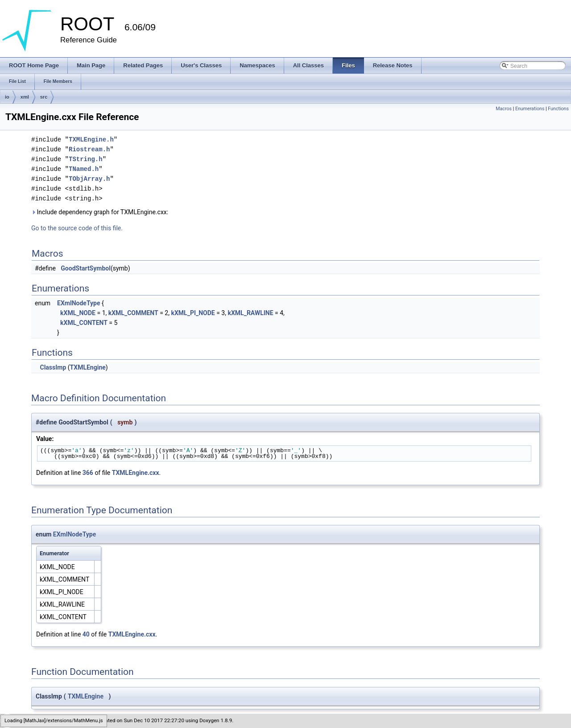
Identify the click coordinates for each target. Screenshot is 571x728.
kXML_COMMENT (133, 313)
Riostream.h (89, 149)
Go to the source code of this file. (77, 228)
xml (25, 97)
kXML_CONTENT (84, 323)
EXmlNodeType (79, 303)
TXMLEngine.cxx (136, 473)
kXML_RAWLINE (250, 313)
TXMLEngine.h (91, 139)
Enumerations (530, 109)
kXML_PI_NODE (193, 313)
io (7, 97)
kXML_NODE (78, 313)
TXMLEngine (88, 367)
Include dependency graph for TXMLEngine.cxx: (100, 212)
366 (88, 473)
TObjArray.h (89, 179)
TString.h (86, 159)
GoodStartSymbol (86, 268)
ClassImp (53, 367)
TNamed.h (84, 169)
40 (86, 634)
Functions (558, 109)
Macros (504, 109)
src (44, 97)
